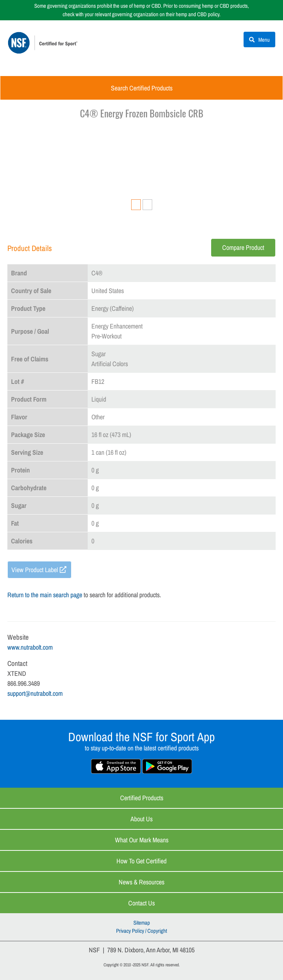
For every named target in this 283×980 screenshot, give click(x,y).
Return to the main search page (45, 595)
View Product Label (35, 570)
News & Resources (141, 882)
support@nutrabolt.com (35, 693)
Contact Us (141, 903)
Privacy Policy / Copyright (141, 931)
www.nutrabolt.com (30, 647)
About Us (141, 819)
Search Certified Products (142, 88)
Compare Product (243, 247)
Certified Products (142, 798)
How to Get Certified (141, 861)
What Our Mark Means (142, 840)
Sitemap (142, 923)
